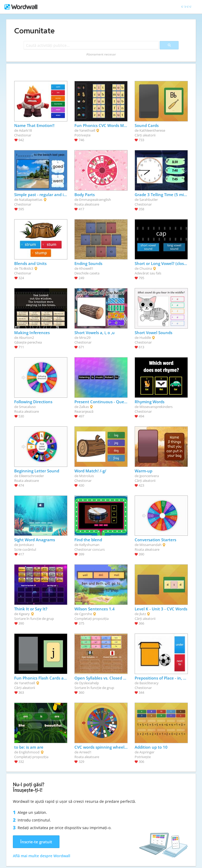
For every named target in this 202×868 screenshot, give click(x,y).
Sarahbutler (149, 200)
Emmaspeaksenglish (95, 200)
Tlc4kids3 (26, 268)
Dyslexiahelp (89, 683)
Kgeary (24, 614)
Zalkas (84, 407)
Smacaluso (27, 407)
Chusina (146, 268)
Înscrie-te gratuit (36, 842)
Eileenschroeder (31, 476)
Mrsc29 (85, 338)
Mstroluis (87, 476)
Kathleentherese (152, 130)
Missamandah (150, 545)
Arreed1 (85, 752)
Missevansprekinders (156, 407)
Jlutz (143, 614)
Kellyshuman (89, 545)
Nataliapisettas (31, 200)
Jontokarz (26, 545)
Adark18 (25, 130)
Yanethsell (87, 130)
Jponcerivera (149, 476)
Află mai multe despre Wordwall (42, 856)
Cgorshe (86, 614)
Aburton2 (26, 338)
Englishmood (29, 752)
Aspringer (147, 752)
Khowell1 (86, 268)
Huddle (145, 338)
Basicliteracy (149, 683)
